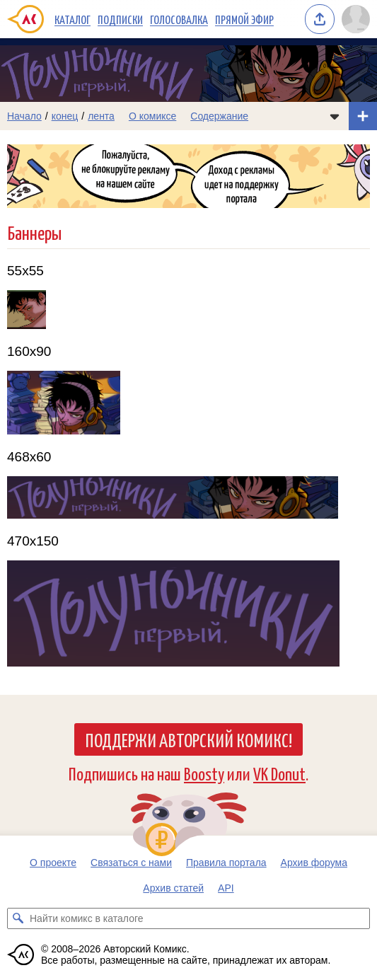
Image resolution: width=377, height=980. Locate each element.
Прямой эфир (244, 19)
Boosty (204, 773)
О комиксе (152, 116)
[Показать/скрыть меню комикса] (335, 116)
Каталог (72, 19)
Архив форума (314, 863)
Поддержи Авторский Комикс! (188, 739)
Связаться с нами (131, 863)
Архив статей (173, 888)
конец (65, 116)
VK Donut (279, 773)
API (226, 888)
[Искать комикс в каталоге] (18, 918)
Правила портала (226, 863)
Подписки (120, 19)
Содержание (219, 116)
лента (101, 116)
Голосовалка (179, 19)
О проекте (53, 863)
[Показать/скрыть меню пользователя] (356, 19)
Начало (24, 116)
